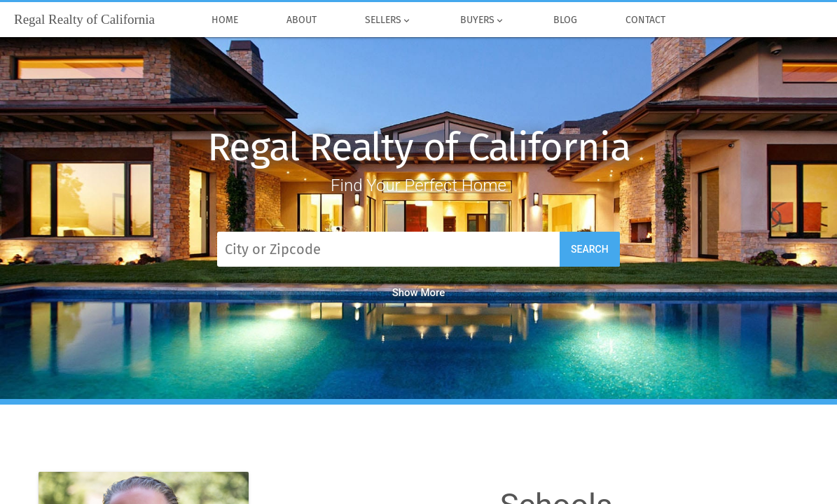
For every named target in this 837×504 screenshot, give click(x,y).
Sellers (388, 20)
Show (419, 293)
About (301, 20)
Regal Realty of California (419, 147)
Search (590, 249)
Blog (565, 20)
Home (224, 20)
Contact (645, 20)
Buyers (482, 20)
